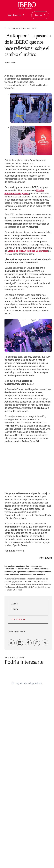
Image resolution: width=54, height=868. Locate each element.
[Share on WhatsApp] (37, 643)
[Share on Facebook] (28, 643)
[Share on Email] (45, 643)
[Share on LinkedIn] (20, 643)
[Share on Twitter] (11, 643)
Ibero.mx (40, 15)
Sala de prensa (16, 15)
